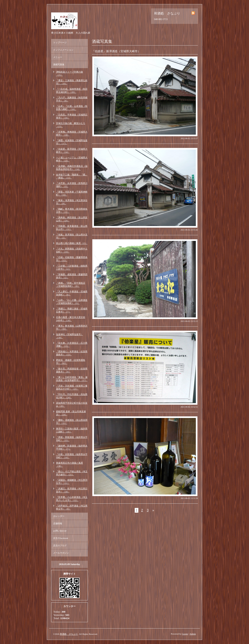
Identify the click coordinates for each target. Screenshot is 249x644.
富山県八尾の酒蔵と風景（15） (72, 243)
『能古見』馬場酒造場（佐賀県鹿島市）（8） (72, 370)
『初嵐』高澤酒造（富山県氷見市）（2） (72, 236)
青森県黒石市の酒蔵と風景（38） (69, 464)
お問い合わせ (60, 531)
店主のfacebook (61, 538)
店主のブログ (60, 545)
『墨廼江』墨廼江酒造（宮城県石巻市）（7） (72, 310)
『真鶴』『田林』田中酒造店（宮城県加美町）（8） (71, 284)
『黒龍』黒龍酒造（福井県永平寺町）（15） (72, 439)
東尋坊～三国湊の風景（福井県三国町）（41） (72, 430)
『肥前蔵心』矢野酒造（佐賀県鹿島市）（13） (72, 353)
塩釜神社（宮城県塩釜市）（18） (69, 336)
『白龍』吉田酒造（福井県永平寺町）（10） (72, 456)
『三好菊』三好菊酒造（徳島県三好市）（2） (72, 267)
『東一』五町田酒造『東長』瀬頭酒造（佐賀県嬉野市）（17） (72, 379)
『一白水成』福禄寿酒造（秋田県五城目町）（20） (72, 90)
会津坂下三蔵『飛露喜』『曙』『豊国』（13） (72, 176)
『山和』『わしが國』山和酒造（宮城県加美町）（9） (72, 302)
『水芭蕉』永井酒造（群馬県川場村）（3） (72, 185)
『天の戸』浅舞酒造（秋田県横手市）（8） (72, 99)
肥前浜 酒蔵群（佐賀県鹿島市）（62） (71, 362)
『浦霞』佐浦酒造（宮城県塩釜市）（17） (72, 142)
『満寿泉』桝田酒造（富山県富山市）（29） (72, 219)
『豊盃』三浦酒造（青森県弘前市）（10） (72, 82)
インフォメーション (63, 50)
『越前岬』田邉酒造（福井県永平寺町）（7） (72, 447)
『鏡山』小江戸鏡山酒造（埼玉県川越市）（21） (72, 473)
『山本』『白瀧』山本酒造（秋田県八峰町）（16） (72, 108)
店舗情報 (58, 523)
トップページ (60, 42)
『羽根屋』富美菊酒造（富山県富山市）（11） (72, 228)
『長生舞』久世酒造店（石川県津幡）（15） (72, 344)
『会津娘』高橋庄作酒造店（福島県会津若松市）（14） (72, 168)
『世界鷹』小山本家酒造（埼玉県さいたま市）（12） (72, 499)
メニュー (58, 57)
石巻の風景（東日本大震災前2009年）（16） (71, 319)
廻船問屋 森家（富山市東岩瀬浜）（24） (71, 413)
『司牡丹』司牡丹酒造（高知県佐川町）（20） (72, 396)
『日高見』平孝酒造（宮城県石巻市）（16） (72, 116)
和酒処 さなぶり (69, 634)
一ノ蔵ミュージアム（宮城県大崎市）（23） (72, 159)
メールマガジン (61, 553)
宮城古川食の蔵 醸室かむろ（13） (71, 125)
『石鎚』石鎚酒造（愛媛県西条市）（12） (72, 259)
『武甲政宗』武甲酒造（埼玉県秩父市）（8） (72, 507)
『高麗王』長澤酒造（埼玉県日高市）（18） (72, 490)
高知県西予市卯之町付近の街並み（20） (72, 404)
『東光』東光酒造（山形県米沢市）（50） (72, 327)
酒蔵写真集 (59, 64)
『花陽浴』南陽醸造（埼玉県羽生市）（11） (72, 482)
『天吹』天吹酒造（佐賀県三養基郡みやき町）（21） (72, 387)
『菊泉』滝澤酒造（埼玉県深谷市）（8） (72, 202)
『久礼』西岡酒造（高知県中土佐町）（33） (72, 250)
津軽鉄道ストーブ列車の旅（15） (69, 73)
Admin (193, 634)
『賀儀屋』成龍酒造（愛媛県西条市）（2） (72, 276)
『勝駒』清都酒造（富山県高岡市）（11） (72, 422)
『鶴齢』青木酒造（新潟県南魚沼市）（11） (72, 210)
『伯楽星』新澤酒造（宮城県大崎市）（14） (72, 150)
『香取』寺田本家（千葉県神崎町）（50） (72, 193)
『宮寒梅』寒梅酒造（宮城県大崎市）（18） (72, 133)
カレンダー (59, 516)
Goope (185, 634)
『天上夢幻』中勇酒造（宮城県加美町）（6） (72, 293)
